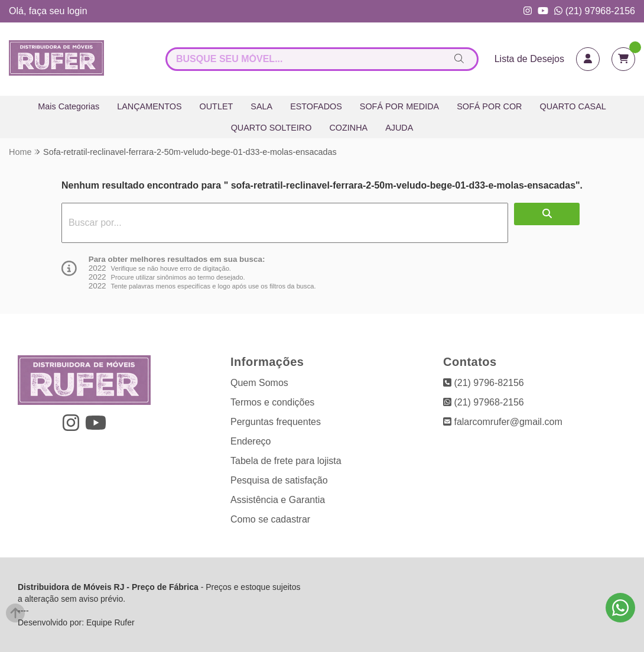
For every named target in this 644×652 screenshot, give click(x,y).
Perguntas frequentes (276, 422)
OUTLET (217, 106)
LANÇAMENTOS (149, 106)
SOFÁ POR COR (489, 106)
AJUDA (399, 128)
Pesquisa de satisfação (279, 480)
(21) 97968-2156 (595, 11)
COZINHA (348, 128)
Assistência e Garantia (278, 500)
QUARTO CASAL (573, 106)
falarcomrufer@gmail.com (503, 422)
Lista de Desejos (529, 59)
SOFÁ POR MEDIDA (399, 106)
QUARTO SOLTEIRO (271, 128)
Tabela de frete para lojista (286, 461)
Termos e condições (272, 402)
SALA (261, 106)
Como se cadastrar (270, 519)
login (77, 11)
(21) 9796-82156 (484, 383)
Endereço (251, 441)
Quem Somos (259, 383)
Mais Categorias (69, 106)
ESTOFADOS (316, 106)
